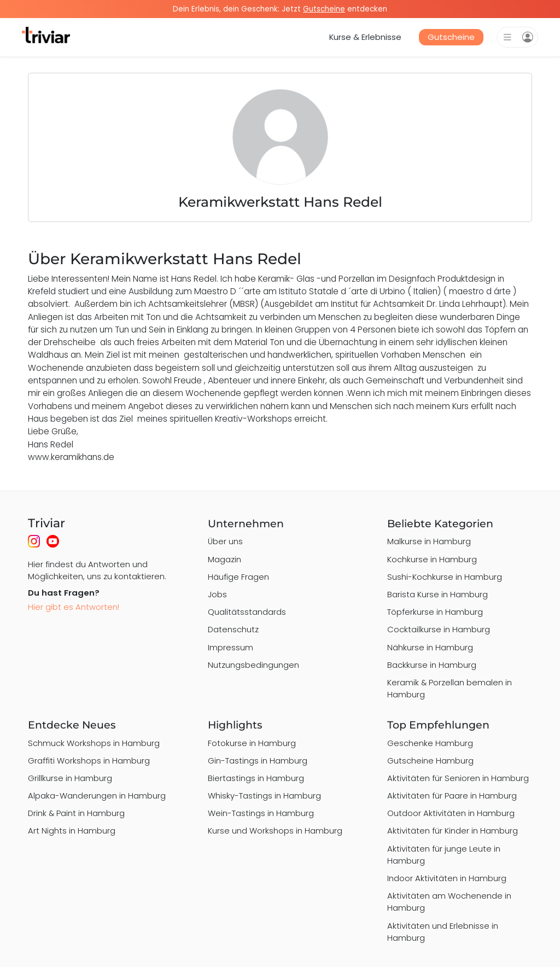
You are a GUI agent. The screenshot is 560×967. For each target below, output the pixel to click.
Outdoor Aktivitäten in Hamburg (451, 813)
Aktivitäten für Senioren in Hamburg (458, 778)
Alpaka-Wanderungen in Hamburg (97, 796)
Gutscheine (451, 37)
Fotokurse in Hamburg (252, 743)
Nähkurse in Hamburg (430, 647)
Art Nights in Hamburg (72, 831)
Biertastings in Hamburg (256, 778)
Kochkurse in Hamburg (432, 559)
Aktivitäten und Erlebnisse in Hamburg (443, 932)
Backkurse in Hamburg (432, 665)
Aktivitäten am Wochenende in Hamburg (449, 902)
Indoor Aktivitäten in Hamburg (447, 878)
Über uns (225, 541)
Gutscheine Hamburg (430, 761)
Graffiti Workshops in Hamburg (89, 761)
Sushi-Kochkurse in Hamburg (445, 577)
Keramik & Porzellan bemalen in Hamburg (450, 688)
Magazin (224, 559)
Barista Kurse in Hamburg (437, 594)
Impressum (231, 647)
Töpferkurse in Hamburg (435, 612)
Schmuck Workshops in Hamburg (94, 743)
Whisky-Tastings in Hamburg (264, 796)
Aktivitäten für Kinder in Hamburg (453, 831)
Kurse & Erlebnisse (365, 37)
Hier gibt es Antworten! (74, 607)
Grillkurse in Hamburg (70, 778)
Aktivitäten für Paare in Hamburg (452, 796)
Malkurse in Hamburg (429, 541)
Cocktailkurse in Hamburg (439, 629)
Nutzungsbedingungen (253, 665)
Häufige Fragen (238, 577)
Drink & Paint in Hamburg (76, 813)
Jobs (217, 594)
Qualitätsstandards (247, 612)
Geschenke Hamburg (430, 743)
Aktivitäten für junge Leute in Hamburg (444, 855)
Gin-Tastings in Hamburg (258, 761)
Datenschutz (233, 629)
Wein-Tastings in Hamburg (261, 813)
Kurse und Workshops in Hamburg (275, 831)
